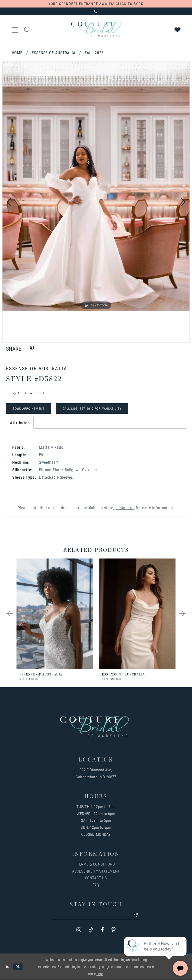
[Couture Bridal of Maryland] (96, 29)
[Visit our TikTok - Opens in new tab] (91, 930)
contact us (125, 508)
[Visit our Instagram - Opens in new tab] (79, 930)
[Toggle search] (27, 29)
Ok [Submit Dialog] (18, 967)
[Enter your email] (96, 915)
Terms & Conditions (96, 864)
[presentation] (55, 614)
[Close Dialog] (7, 967)
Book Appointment (29, 408)
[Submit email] (136, 915)
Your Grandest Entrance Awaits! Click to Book (96, 4)
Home (17, 53)
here (100, 974)
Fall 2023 (94, 53)
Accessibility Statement (96, 871)
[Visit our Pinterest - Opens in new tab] (113, 930)
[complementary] (156, 952)
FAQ (96, 885)
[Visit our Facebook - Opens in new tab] (102, 930)
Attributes (20, 423)
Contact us (96, 878)
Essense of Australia (54, 53)
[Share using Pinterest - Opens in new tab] (32, 349)
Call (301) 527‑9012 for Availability (92, 408)
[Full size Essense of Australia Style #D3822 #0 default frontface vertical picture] (96, 186)
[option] (96, 186)
